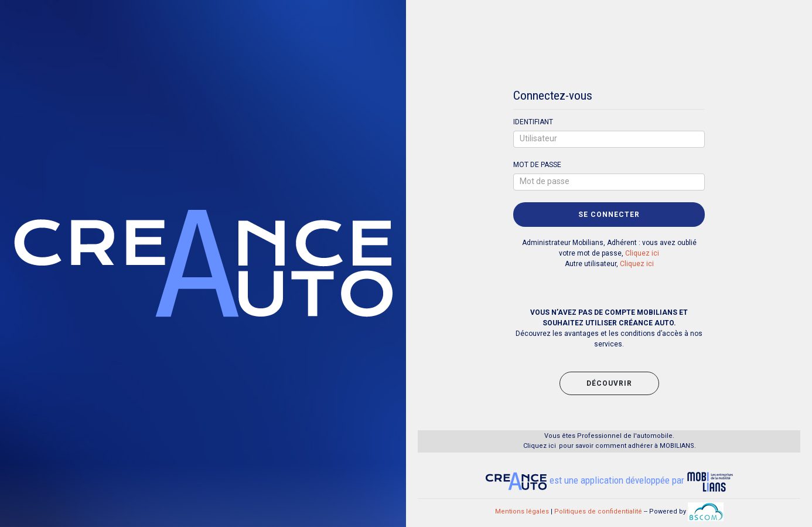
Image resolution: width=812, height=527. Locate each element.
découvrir (609, 383)
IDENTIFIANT (533, 122)
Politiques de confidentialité (598, 511)
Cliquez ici (642, 253)
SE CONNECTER (609, 215)
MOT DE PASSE (537, 165)
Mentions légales (522, 511)
